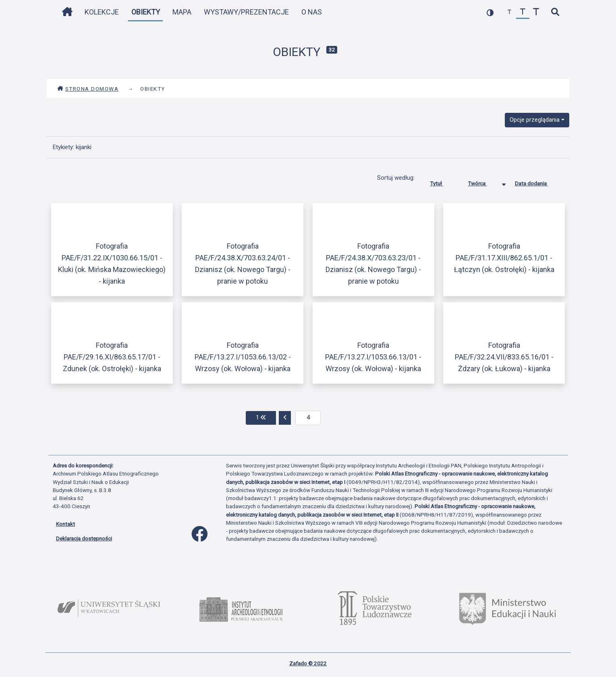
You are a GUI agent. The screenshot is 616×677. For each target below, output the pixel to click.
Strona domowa (88, 89)
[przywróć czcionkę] (523, 12)
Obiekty (146, 12)
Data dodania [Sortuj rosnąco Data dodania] (537, 182)
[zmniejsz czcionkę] (509, 12)
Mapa (182, 12)
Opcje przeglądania (535, 120)
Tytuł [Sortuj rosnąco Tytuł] (443, 182)
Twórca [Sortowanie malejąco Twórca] (483, 182)
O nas (312, 12)
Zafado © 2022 (308, 663)
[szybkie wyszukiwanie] (555, 12)
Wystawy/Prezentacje (246, 12)
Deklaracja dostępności (84, 538)
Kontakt (65, 524)
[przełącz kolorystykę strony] (490, 12)
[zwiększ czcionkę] (536, 12)
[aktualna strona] (308, 418)
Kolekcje (102, 12)
